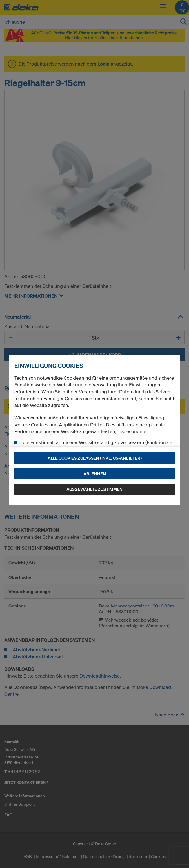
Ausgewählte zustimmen (94, 489)
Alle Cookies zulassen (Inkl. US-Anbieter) (95, 458)
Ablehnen (95, 474)
